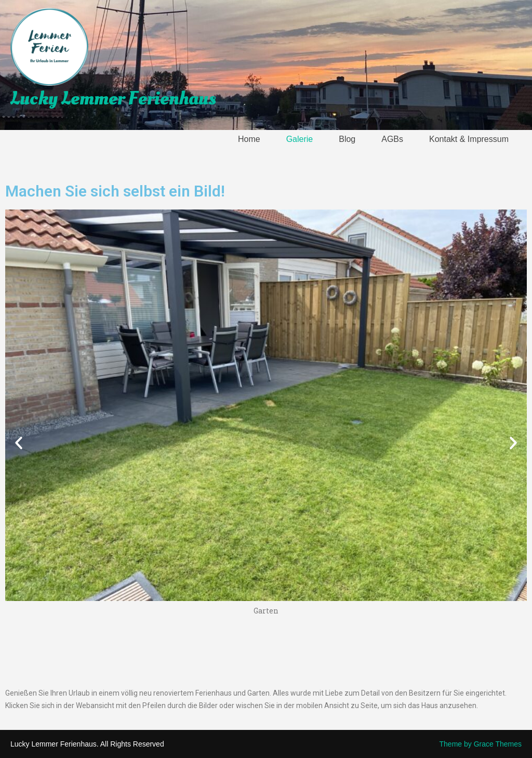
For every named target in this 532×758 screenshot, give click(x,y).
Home (249, 139)
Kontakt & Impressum (469, 139)
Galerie (300, 139)
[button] (19, 443)
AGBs (392, 139)
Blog (347, 139)
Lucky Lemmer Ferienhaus (113, 99)
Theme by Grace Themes (481, 744)
